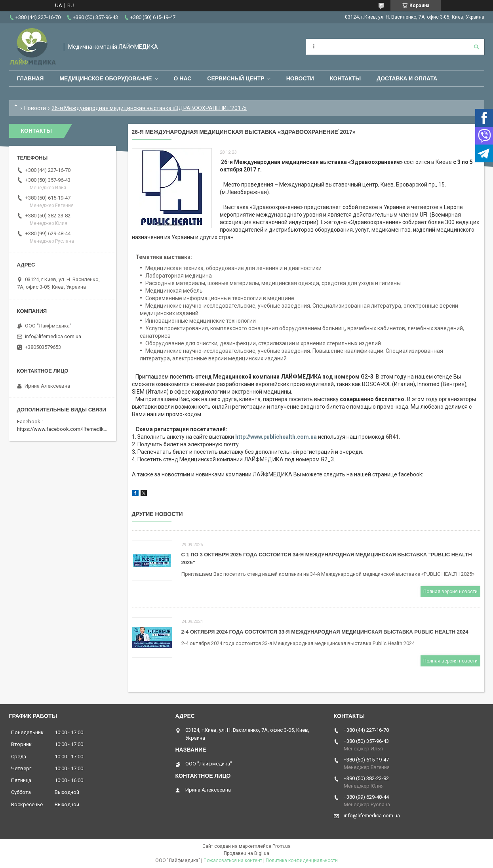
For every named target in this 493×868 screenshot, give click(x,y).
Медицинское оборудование (106, 78)
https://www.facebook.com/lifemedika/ (63, 429)
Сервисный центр (236, 78)
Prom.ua (282, 846)
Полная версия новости (450, 592)
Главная (30, 78)
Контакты (345, 78)
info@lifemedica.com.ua (53, 336)
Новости (300, 78)
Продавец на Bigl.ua (246, 853)
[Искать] (476, 47)
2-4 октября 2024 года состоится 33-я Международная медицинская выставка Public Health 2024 (325, 632)
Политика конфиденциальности (302, 860)
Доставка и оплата (407, 78)
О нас (183, 78)
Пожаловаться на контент (233, 860)
